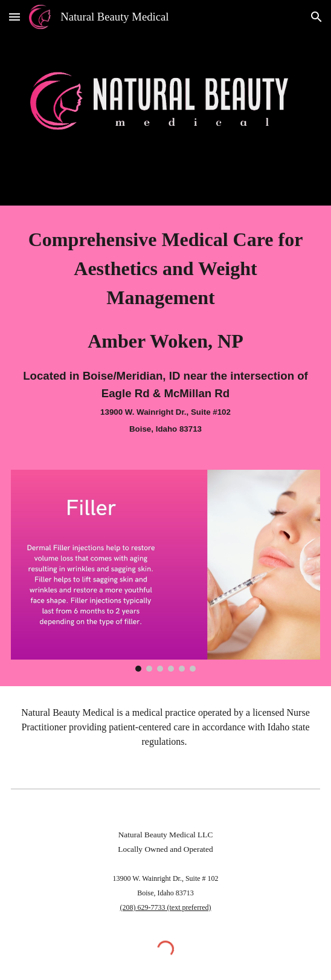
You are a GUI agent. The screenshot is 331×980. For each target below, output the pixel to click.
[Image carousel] (165, 571)
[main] (165, 330)
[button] (14, 17)
